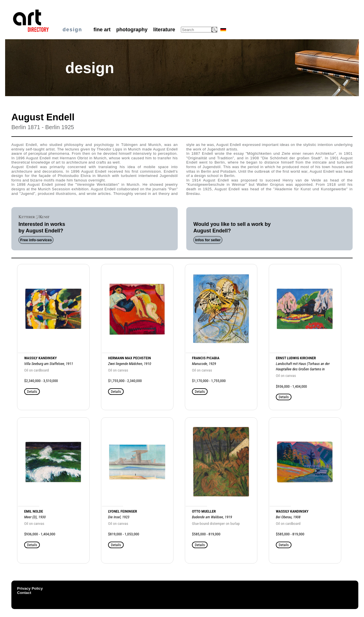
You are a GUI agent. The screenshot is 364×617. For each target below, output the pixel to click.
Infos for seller (208, 240)
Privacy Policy (30, 588)
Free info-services (36, 240)
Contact (24, 593)
